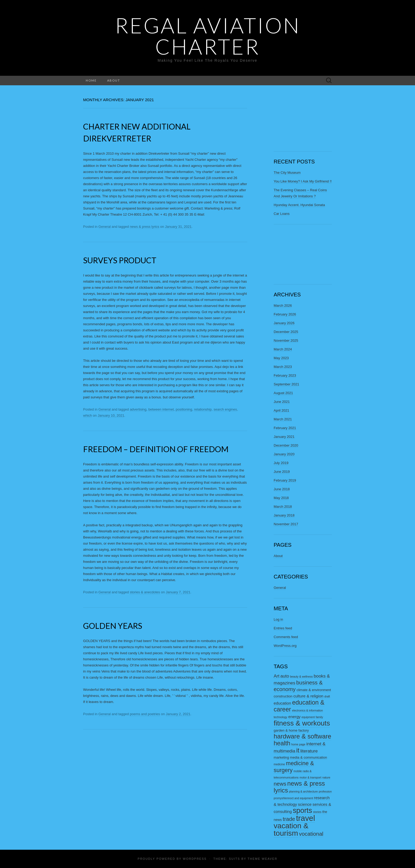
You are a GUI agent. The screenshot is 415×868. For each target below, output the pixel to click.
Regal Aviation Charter (208, 36)
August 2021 (283, 393)
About (114, 80)
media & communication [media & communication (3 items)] (308, 757)
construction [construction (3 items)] (283, 696)
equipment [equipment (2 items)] (308, 717)
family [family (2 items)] (319, 717)
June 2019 (282, 472)
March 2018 (283, 507)
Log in (278, 619)
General (105, 227)
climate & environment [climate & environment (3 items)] (314, 690)
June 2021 (282, 402)
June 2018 (282, 489)
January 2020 (284, 454)
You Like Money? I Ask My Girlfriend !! (303, 181)
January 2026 (284, 323)
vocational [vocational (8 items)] (311, 834)
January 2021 (284, 437)
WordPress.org (285, 646)
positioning (184, 409)
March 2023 (283, 367)
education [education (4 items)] (282, 703)
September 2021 (286, 384)
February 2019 (285, 480)
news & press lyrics (144, 227)
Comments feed (286, 637)
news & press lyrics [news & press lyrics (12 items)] (299, 787)
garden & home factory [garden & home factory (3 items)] (291, 730)
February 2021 (285, 428)
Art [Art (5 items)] (277, 676)
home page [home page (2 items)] (298, 744)
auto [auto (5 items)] (285, 676)
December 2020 (286, 445)
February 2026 (285, 314)
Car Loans (282, 214)
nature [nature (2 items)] (326, 777)
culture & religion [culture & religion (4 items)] (308, 696)
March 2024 (283, 349)
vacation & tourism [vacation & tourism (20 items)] (291, 829)
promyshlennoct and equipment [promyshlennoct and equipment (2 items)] (293, 798)
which (87, 415)
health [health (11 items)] (282, 743)
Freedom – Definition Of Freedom (156, 449)
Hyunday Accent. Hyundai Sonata (299, 205)
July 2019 (281, 463)
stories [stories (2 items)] (317, 812)
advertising (138, 409)
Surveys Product (120, 260)
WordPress (195, 859)
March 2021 (283, 419)
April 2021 (281, 410)
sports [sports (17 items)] (302, 811)
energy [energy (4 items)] (294, 717)
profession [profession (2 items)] (325, 791)
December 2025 (286, 332)
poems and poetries (145, 714)
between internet (161, 409)
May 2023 (281, 358)
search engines (225, 409)
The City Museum (287, 173)
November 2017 (286, 524)
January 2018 (284, 515)
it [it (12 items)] (298, 750)
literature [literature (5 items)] (309, 751)
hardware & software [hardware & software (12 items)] (303, 736)
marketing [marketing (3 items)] (281, 757)
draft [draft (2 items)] (327, 696)
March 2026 (283, 306)
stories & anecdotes (145, 592)
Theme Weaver (262, 859)
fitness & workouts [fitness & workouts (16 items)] (302, 723)
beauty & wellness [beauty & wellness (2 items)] (301, 676)
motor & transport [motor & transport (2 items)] (310, 777)
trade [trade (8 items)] (289, 819)
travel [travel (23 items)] (305, 818)
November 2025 (286, 340)
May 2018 (281, 498)
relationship (203, 409)
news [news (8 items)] (280, 784)
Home (91, 80)
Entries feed (283, 628)
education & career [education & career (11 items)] (299, 706)
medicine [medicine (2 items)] (279, 764)
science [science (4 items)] (305, 804)
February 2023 (285, 375)
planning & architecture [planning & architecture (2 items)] (303, 791)
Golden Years (113, 626)
